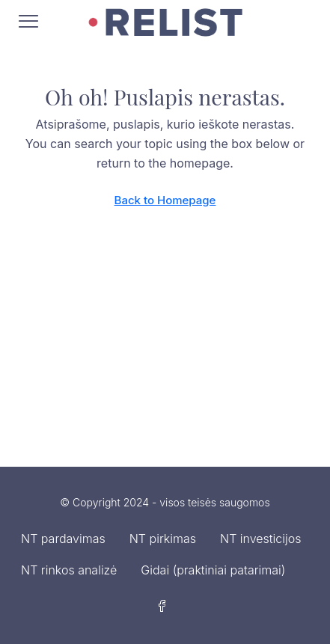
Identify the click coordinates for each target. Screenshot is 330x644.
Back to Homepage (165, 200)
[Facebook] (165, 607)
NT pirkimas (163, 539)
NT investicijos (261, 539)
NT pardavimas (63, 539)
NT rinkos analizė (69, 570)
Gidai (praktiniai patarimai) (213, 570)
